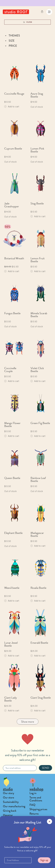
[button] (28, 864)
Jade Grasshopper (12, 205)
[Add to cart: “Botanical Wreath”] (12, 271)
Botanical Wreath (14, 258)
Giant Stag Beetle (41, 698)
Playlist (7, 827)
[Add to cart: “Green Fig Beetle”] (38, 436)
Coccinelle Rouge (14, 94)
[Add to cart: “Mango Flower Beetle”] (12, 436)
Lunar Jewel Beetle (11, 644)
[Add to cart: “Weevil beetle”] (12, 601)
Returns (34, 814)
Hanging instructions (10, 817)
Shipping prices (38, 809)
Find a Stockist (11, 857)
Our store (9, 797)
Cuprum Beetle (13, 148)
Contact (8, 831)
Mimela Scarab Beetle (39, 315)
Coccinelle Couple (10, 370)
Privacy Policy (38, 818)
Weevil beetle (12, 588)
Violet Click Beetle (37, 370)
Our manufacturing (14, 806)
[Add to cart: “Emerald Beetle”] (38, 656)
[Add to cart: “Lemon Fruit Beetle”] (38, 271)
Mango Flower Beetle (12, 424)
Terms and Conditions (36, 799)
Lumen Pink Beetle (37, 150)
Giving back (10, 811)
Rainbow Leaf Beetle (38, 479)
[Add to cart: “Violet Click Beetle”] (38, 381)
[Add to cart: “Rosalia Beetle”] (38, 601)
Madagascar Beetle (37, 534)
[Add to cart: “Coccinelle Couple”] (12, 381)
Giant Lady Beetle (10, 699)
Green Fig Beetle (40, 423)
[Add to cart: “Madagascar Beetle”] (38, 546)
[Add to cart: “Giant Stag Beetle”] (38, 711)
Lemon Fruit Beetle (38, 260)
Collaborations (11, 822)
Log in (33, 793)
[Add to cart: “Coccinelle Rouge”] (12, 107)
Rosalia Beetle (38, 588)
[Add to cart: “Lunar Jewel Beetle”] (12, 656)
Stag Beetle (37, 203)
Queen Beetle (12, 478)
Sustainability (11, 802)
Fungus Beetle (12, 313)
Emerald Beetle (39, 643)
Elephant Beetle (13, 533)
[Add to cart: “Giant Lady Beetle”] (12, 711)
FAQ (32, 805)
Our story (9, 793)
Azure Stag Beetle (37, 95)
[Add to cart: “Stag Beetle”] (38, 216)
